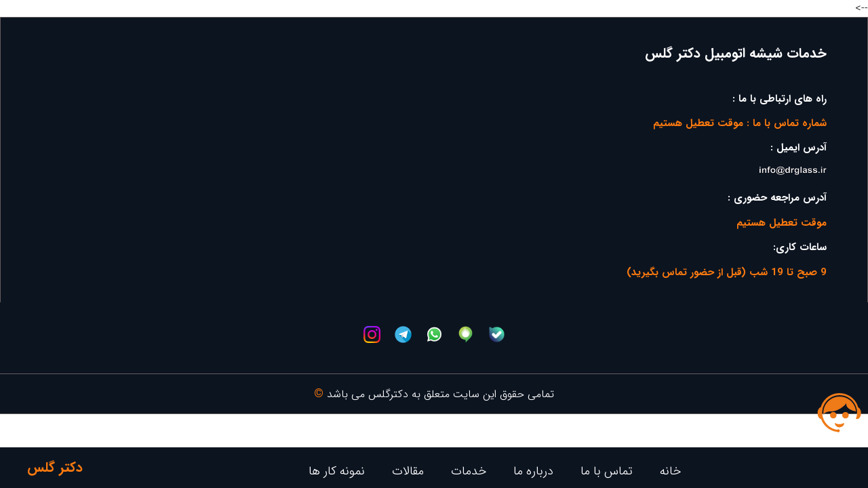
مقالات (408, 471)
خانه (670, 471)
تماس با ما (607, 471)
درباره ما (533, 471)
